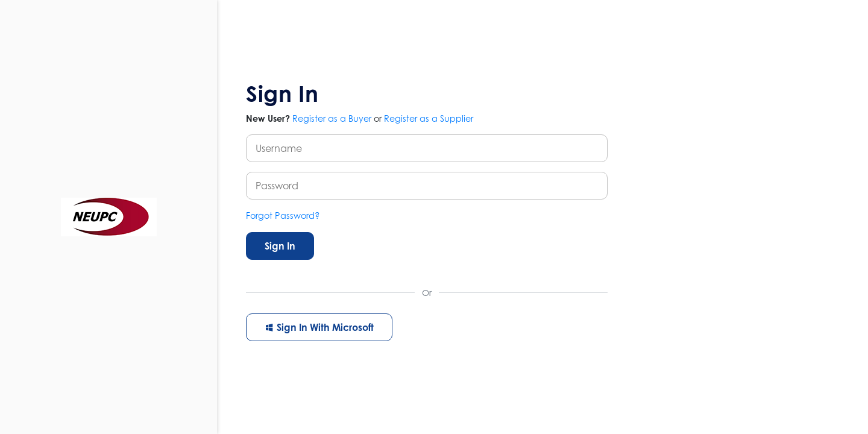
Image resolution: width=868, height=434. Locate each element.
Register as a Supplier (429, 118)
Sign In (280, 246)
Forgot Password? (283, 215)
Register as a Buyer (332, 118)
